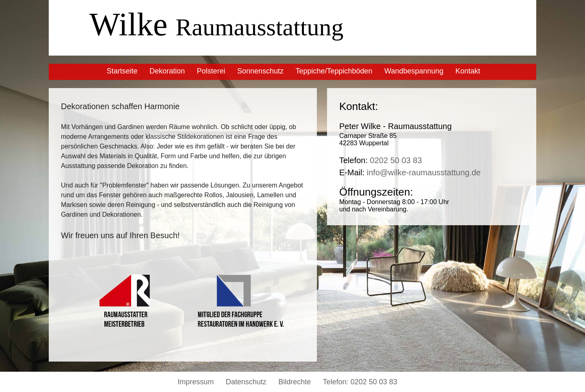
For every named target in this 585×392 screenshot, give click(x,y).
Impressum (196, 382)
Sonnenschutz (260, 71)
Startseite (122, 71)
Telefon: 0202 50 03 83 (360, 382)
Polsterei (211, 71)
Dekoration (167, 71)
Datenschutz (246, 382)
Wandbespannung (414, 71)
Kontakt (468, 71)
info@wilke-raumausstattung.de (424, 172)
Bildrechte (295, 382)
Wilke (217, 24)
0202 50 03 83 (396, 160)
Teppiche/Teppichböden (334, 71)
